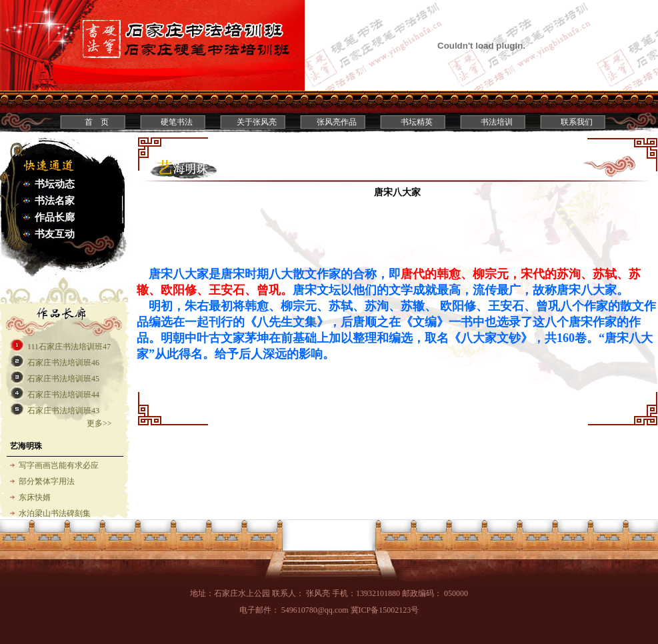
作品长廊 (55, 217)
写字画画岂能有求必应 (59, 465)
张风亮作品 (337, 122)
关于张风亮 (257, 122)
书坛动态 (55, 184)
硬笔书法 (177, 122)
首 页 (97, 122)
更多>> (99, 423)
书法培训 (497, 122)
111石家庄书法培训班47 (69, 347)
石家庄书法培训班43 (63, 411)
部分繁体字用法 (47, 481)
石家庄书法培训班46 (63, 363)
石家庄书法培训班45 (63, 379)
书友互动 (55, 234)
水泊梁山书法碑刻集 (55, 513)
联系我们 (577, 122)
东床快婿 (35, 497)
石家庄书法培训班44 (63, 395)
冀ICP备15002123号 (385, 610)
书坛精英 (417, 122)
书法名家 (55, 201)
